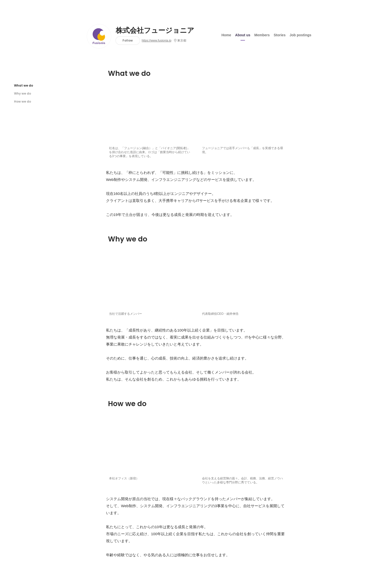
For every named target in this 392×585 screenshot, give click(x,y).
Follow (128, 40)
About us (243, 35)
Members (262, 35)
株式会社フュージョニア (155, 31)
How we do (22, 101)
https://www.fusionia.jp (157, 41)
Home (226, 35)
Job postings (300, 35)
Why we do (22, 93)
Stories (280, 35)
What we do (23, 85)
